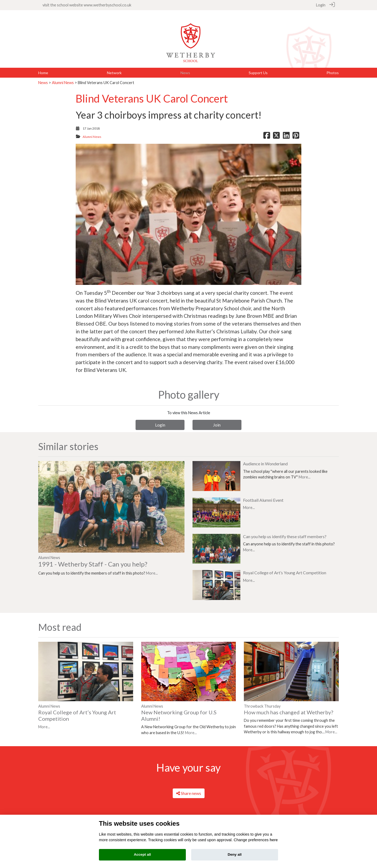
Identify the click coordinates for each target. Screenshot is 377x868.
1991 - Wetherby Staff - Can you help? (93, 558)
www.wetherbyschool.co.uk (107, 5)
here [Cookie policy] (274, 840)
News (43, 76)
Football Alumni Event (263, 494)
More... (152, 567)
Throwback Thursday (262, 700)
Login (321, 5)
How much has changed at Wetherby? (288, 706)
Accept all (142, 854)
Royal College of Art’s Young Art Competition (285, 566)
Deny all (234, 854)
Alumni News (63, 76)
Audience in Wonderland (265, 457)
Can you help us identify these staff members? (285, 530)
